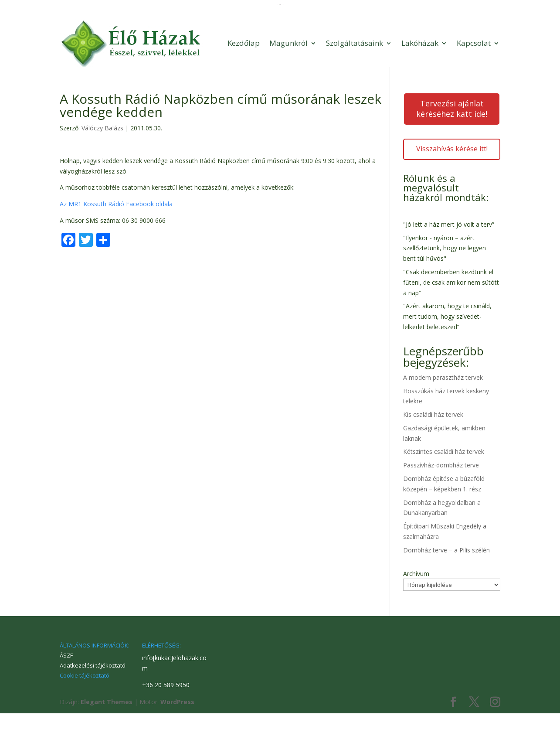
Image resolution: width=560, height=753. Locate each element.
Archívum (416, 613)
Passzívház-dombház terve (441, 505)
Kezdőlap (244, 83)
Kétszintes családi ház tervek (444, 491)
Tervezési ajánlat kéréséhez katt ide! (452, 148)
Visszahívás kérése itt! (452, 188)
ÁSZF (66, 695)
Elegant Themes (107, 741)
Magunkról (288, 83)
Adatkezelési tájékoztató (93, 705)
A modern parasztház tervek (443, 417)
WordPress (177, 741)
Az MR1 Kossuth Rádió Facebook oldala (116, 244)
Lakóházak (420, 83)
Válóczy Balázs (102, 168)
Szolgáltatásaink (355, 83)
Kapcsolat (474, 83)
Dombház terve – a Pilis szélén (446, 590)
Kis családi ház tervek (433, 454)
